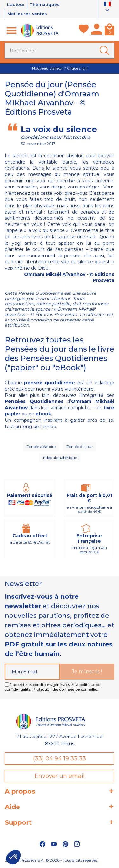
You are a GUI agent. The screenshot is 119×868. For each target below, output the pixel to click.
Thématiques (45, 4)
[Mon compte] (97, 31)
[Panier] (109, 31)
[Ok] (106, 51)
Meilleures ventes (27, 14)
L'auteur (16, 4)
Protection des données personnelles (65, 689)
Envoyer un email (60, 776)
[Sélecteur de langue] (107, 8)
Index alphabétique (60, 458)
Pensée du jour (80, 446)
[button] (13, 857)
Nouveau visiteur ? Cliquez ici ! (60, 68)
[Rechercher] (60, 51)
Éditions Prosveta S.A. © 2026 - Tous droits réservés (51, 860)
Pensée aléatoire (41, 446)
